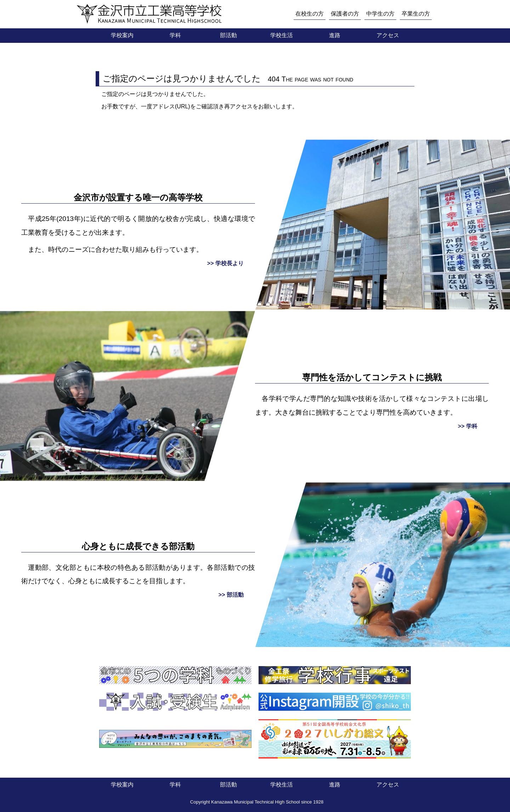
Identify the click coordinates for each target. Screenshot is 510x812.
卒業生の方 (416, 14)
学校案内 (122, 35)
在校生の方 (310, 14)
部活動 (228, 35)
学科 (175, 35)
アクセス (388, 35)
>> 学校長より (225, 263)
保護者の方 (345, 14)
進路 (335, 35)
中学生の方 (380, 14)
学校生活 (282, 35)
